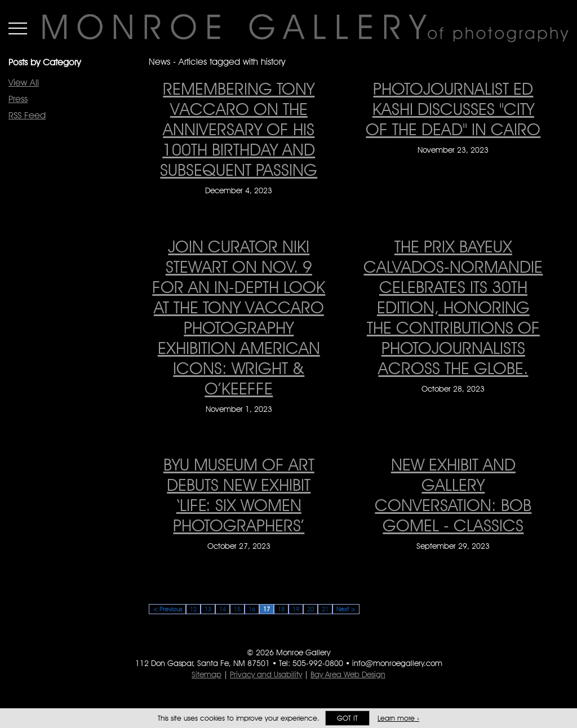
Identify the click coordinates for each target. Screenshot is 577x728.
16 (252, 609)
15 (237, 609)
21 (325, 609)
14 (223, 609)
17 (267, 609)
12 (193, 609)
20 (310, 609)
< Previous (167, 609)
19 (296, 609)
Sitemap (207, 674)
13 (208, 609)
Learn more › (398, 718)
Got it (347, 718)
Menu (18, 28)
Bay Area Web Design (348, 674)
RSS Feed (27, 115)
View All (24, 83)
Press (18, 99)
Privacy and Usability (266, 674)
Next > (346, 609)
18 (281, 609)
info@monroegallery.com (397, 663)
